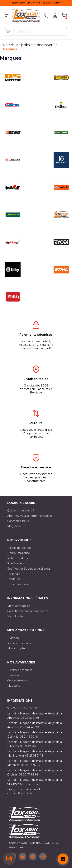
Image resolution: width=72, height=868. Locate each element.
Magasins (14, 526)
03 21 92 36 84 (31, 765)
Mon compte (16, 648)
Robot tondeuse (18, 558)
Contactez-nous (18, 521)
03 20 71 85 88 (29, 775)
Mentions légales (19, 606)
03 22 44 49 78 (29, 727)
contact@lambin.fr (20, 793)
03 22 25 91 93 (30, 718)
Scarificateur (16, 563)
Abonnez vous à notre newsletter (30, 516)
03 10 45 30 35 (30, 784)
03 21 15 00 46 (29, 737)
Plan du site (15, 616)
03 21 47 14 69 (29, 746)
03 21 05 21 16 (34, 756)
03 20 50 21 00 (32, 708)
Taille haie (14, 574)
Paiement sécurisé (20, 643)
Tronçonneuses (18, 584)
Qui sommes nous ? (21, 510)
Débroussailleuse (19, 553)
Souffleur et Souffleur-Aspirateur (29, 569)
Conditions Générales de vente (28, 611)
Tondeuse (14, 579)
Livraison (13, 638)
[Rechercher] (36, 32)
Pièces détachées (19, 548)
